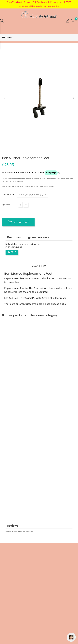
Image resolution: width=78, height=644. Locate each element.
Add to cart (18, 222)
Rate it (12, 252)
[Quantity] (15, 205)
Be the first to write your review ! (20, 532)
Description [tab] (39, 266)
